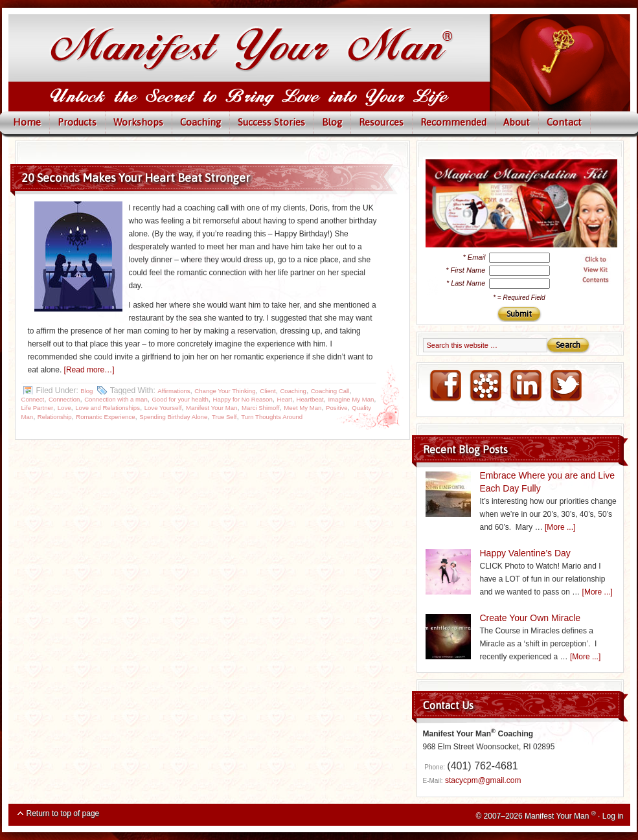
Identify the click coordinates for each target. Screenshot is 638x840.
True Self (224, 417)
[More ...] (560, 527)
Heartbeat (310, 399)
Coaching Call (330, 391)
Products (77, 122)
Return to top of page (63, 813)
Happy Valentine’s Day (525, 553)
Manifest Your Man (211, 408)
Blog (332, 122)
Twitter (565, 386)
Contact (564, 122)
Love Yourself (163, 408)
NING (485, 386)
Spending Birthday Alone (173, 417)
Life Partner (38, 408)
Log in (613, 816)
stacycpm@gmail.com (483, 780)
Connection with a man (116, 399)
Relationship (55, 417)
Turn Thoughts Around (272, 417)
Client (268, 391)
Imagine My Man (351, 399)
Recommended (453, 122)
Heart (284, 399)
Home (27, 122)
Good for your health (180, 399)
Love (64, 408)
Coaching (200, 122)
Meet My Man (302, 408)
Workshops (138, 122)
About (517, 122)
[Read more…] (89, 370)
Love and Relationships (108, 408)
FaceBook (445, 386)
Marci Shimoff (260, 408)
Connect (33, 399)
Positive (337, 408)
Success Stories (271, 122)
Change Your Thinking (225, 391)
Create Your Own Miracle (530, 618)
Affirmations (174, 391)
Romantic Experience (105, 417)
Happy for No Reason (243, 399)
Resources (381, 122)
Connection (64, 399)
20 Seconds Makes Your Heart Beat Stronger (136, 178)
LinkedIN (525, 386)
